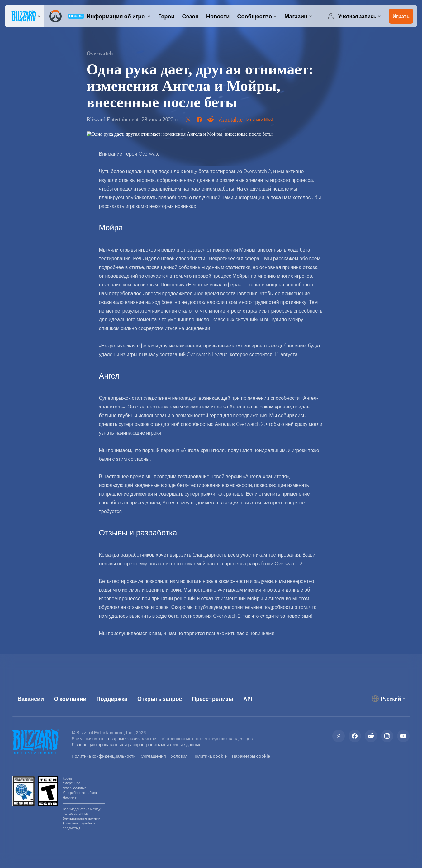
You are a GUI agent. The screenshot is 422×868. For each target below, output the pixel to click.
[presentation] (24, 16)
